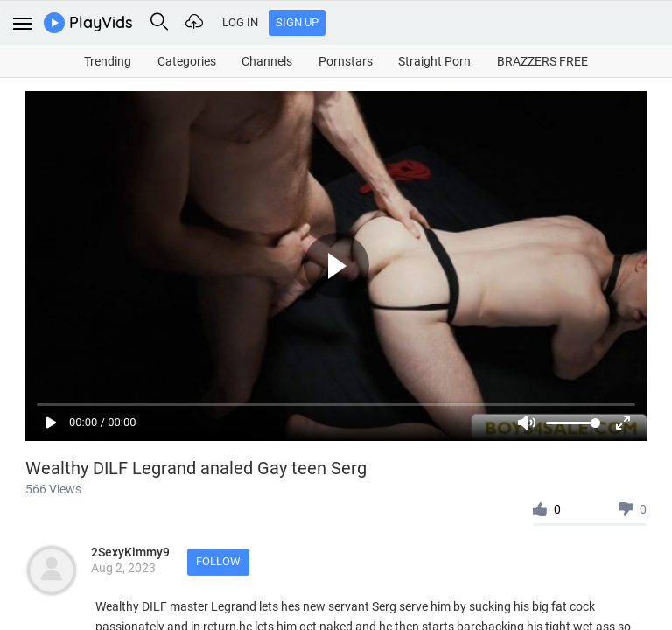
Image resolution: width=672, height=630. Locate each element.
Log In (240, 22)
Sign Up (297, 22)
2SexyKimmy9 (130, 552)
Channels (267, 61)
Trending (108, 61)
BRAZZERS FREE (542, 61)
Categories (187, 61)
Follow (218, 561)
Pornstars (346, 61)
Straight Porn (434, 61)
